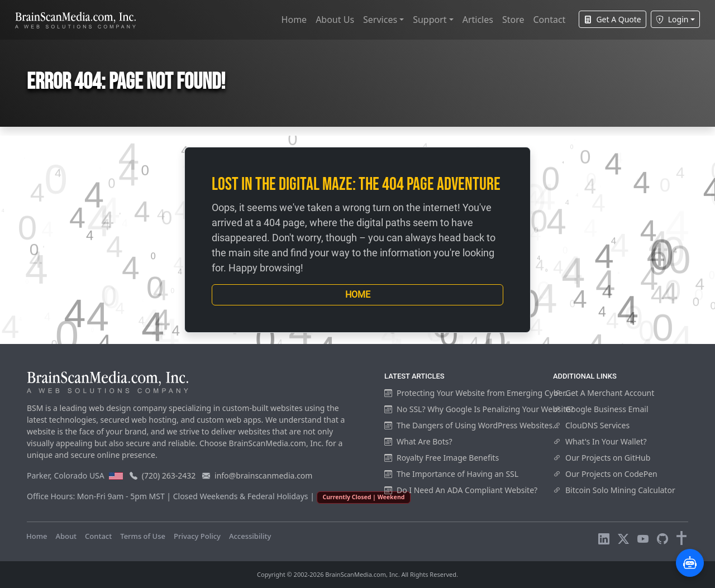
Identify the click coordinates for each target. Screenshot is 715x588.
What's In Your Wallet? (600, 441)
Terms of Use (143, 536)
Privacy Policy (197, 536)
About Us (335, 20)
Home (294, 20)
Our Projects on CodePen (605, 474)
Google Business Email (601, 409)
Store (513, 20)
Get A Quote (612, 19)
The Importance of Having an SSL (451, 474)
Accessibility (250, 536)
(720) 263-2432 (169, 475)
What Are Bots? (418, 441)
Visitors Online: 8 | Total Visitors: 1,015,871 (353, 536)
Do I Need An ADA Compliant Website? (461, 490)
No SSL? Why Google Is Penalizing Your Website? (479, 409)
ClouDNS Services (591, 425)
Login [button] (672, 19)
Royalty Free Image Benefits (442, 458)
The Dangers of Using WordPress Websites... (471, 425)
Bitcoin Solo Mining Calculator (614, 490)
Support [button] (430, 20)
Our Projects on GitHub (602, 458)
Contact (549, 20)
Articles (478, 20)
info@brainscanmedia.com (263, 475)
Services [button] (380, 20)
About (66, 536)
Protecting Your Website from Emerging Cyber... (478, 393)
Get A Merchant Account (604, 393)
